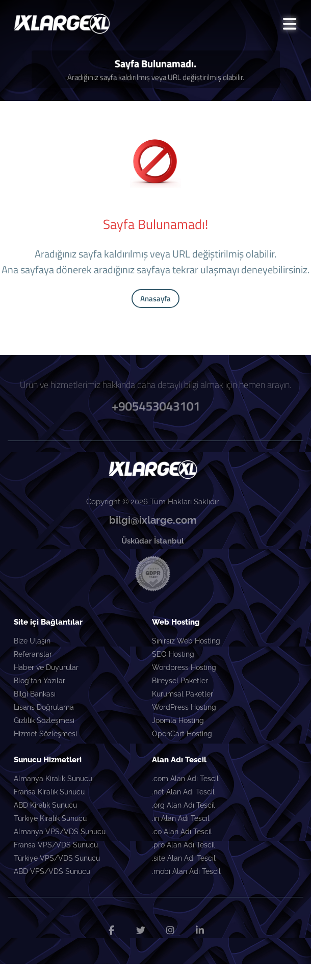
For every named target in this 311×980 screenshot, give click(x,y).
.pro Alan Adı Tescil (184, 845)
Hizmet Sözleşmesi (45, 734)
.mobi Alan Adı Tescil (186, 871)
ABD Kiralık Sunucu (45, 805)
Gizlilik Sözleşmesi (44, 720)
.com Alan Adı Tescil (185, 779)
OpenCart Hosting (182, 734)
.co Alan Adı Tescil (182, 832)
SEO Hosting (173, 654)
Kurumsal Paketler (183, 694)
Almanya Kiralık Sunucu (53, 779)
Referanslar (33, 654)
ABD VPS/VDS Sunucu (52, 871)
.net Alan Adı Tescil (183, 792)
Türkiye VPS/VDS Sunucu (57, 858)
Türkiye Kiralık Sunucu (50, 818)
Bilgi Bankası (35, 694)
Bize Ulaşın (32, 641)
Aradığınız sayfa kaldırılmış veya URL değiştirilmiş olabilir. (156, 77)
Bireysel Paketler (180, 681)
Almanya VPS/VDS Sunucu (60, 832)
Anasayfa (155, 299)
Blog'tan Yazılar (40, 681)
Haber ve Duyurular (46, 667)
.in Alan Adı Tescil (181, 818)
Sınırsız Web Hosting (186, 641)
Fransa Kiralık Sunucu (49, 792)
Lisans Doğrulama (44, 707)
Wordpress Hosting (184, 667)
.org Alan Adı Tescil (184, 805)
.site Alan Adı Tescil (184, 858)
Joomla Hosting (178, 720)
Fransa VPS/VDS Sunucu (56, 845)
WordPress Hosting (184, 707)
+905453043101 (155, 406)
